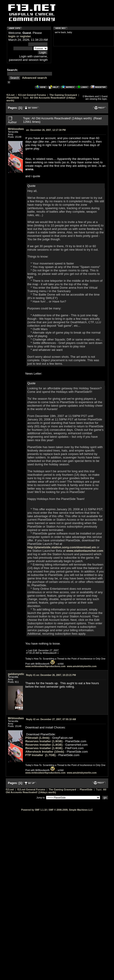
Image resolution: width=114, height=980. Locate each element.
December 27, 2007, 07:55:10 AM (51, 719)
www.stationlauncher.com (85, 551)
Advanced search (34, 78)
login (12, 36)
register (25, 36)
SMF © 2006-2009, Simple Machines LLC (71, 810)
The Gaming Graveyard (63, 95)
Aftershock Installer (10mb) (45, 752)
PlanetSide (13, 98)
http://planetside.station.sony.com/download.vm (62, 547)
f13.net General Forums (32, 95)
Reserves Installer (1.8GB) (44, 741)
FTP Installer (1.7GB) (40, 755)
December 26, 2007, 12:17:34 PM (46, 130)
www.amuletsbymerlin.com (82, 666)
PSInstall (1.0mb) (38, 738)
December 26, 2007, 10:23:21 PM (51, 675)
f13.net (11, 95)
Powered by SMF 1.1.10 (34, 810)
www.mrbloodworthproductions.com (45, 666)
